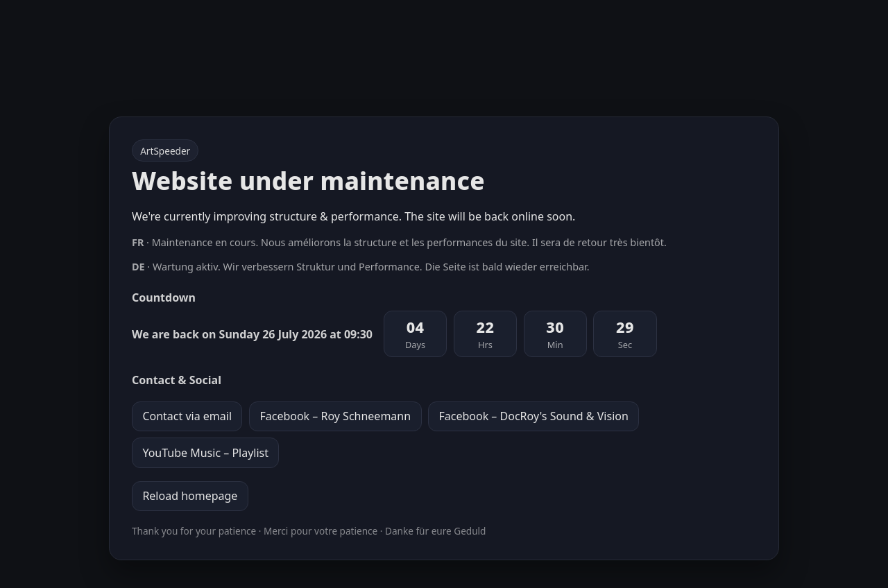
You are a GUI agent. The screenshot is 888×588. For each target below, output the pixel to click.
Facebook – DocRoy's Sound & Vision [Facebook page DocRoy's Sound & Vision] (533, 416)
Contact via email (187, 416)
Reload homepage (190, 496)
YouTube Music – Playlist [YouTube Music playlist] (205, 453)
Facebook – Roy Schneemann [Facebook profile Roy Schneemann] (335, 416)
